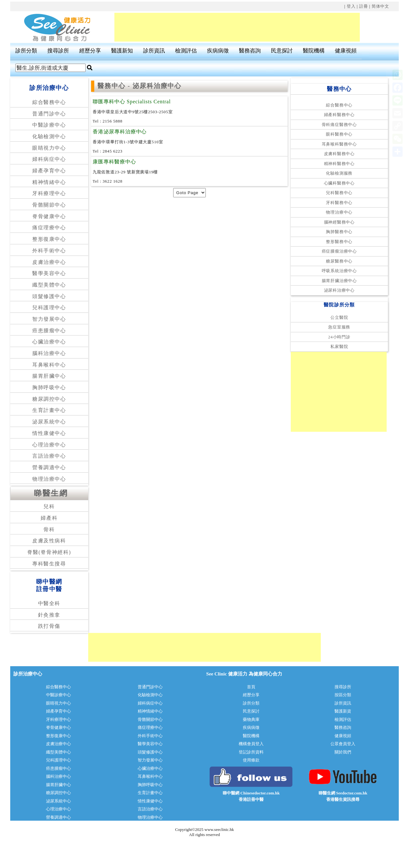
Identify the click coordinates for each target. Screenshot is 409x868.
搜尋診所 (58, 51)
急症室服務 (339, 327)
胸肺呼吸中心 (49, 387)
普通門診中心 (49, 114)
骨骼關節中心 (49, 205)
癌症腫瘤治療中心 (339, 251)
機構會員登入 (251, 744)
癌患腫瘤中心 (49, 331)
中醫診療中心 (49, 125)
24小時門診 (339, 337)
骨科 (49, 529)
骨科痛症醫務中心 (339, 125)
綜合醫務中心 (49, 102)
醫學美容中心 (49, 273)
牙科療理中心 (49, 193)
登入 (351, 6)
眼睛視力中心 (49, 148)
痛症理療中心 (49, 228)
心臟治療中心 (49, 342)
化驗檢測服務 (339, 173)
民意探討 (282, 51)
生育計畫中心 (49, 410)
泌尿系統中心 (49, 422)
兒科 (49, 506)
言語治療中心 (49, 456)
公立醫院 (339, 317)
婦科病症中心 (49, 159)
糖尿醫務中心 (339, 261)
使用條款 (251, 760)
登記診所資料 (251, 752)
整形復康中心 (49, 239)
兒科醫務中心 (339, 193)
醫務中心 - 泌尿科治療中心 (140, 86)
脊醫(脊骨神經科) (49, 552)
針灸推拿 (49, 615)
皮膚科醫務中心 (339, 154)
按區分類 (343, 695)
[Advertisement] (237, 27)
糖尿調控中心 (49, 399)
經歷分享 (90, 51)
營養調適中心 (49, 467)
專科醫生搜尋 (49, 564)
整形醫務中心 (339, 242)
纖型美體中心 (49, 285)
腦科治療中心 (49, 353)
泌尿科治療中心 (339, 290)
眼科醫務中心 (339, 134)
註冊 (364, 6)
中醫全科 (49, 603)
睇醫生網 (51, 493)
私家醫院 (339, 347)
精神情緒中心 (49, 182)
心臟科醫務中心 (339, 183)
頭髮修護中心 (49, 296)
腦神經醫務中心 (339, 222)
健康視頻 (346, 51)
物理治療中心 (49, 479)
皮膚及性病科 (49, 541)
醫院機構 (314, 51)
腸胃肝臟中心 (49, 376)
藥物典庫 (251, 719)
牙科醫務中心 (339, 203)
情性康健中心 (49, 433)
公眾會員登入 (343, 744)
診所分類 (26, 51)
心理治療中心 (49, 445)
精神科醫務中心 (339, 164)
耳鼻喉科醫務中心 (339, 144)
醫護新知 (122, 51)
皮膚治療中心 (49, 262)
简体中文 (380, 6)
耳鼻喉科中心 (49, 365)
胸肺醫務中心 (339, 232)
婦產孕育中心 (49, 171)
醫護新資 (343, 711)
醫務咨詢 (250, 51)
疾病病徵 (218, 51)
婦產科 (49, 518)
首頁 (251, 687)
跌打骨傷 (49, 626)
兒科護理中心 (49, 308)
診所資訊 (154, 51)
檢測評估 (186, 51)
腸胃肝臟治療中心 (339, 281)
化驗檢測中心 (49, 136)
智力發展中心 (49, 319)
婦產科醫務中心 (339, 115)
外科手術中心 (49, 251)
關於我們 (343, 752)
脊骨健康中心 (49, 216)
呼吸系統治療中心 (339, 271)
